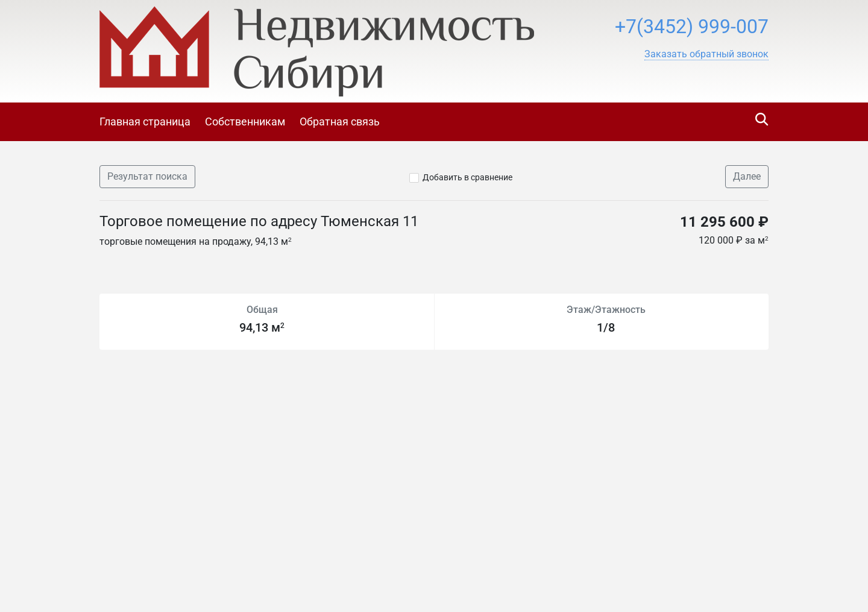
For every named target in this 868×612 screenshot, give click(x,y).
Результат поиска (147, 176)
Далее (747, 176)
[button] (706, 54)
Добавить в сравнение (467, 177)
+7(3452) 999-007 (692, 27)
